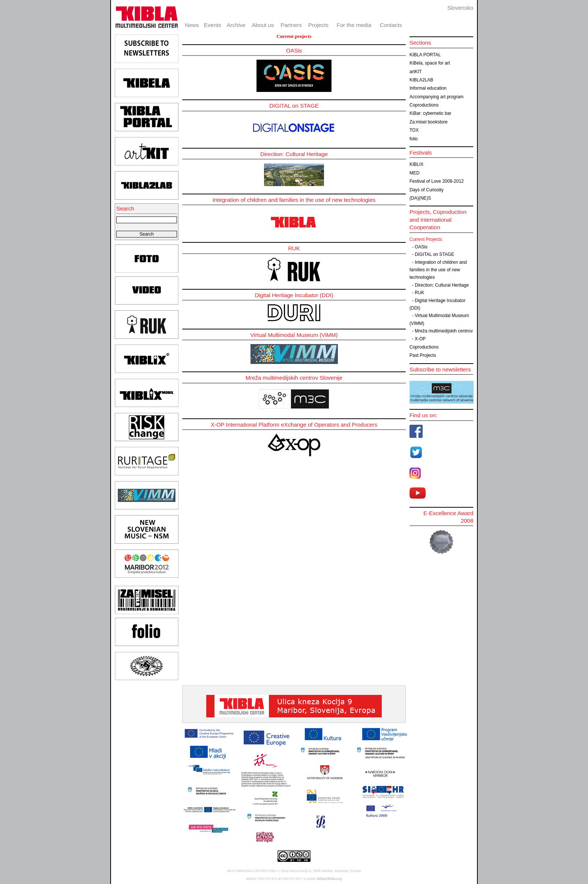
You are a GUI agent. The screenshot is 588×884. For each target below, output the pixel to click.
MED (415, 173)
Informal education (428, 88)
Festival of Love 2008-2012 (437, 181)
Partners (291, 25)
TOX (414, 130)
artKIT (416, 72)
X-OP (420, 339)
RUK (419, 293)
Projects (318, 25)
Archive (236, 25)
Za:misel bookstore (428, 122)
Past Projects (423, 355)
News (192, 25)
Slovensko (460, 8)
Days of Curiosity (427, 190)
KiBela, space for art (430, 63)
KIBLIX (416, 164)
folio (414, 139)
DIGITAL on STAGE (434, 254)
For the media (354, 25)
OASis (421, 247)
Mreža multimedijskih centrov (444, 331)
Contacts (391, 25)
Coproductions (424, 105)
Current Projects (426, 239)
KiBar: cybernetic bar (430, 113)
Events (213, 25)
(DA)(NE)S (420, 198)
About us (263, 25)
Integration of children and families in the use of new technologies (438, 270)
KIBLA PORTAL (425, 55)
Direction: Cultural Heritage (442, 285)
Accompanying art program (436, 97)
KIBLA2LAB (421, 80)
